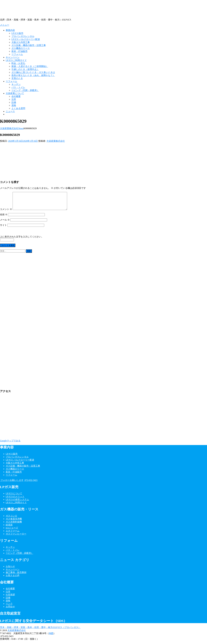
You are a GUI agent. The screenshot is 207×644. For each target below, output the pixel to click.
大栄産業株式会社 (56, 141)
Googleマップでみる (10, 444)
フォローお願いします (12, 484)
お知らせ (10, 570)
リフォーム (17, 54)
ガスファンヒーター (16, 537)
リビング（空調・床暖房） (25, 90)
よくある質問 (18, 108)
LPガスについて (14, 497)
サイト (3, 229)
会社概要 (16, 96)
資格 (14, 105)
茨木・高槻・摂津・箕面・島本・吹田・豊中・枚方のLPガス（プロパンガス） (40, 631)
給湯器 (9, 528)
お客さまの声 (13, 579)
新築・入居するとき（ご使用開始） (30, 66)
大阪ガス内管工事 (21, 42)
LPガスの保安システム (17, 503)
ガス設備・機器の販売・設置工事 (29, 45)
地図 (51, 637)
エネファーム (13, 534)
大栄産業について (15, 93)
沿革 (14, 99)
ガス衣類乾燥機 (14, 525)
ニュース (10, 111)
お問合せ (10, 610)
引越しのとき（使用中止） (25, 69)
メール (5, 223)
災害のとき (17, 78)
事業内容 (10, 30)
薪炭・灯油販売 (19, 51)
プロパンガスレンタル (23, 36)
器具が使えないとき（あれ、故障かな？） (33, 75)
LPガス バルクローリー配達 (26, 39)
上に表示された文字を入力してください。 (22, 240)
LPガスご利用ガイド (16, 60)
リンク (9, 607)
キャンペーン (13, 57)
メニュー (5, 25)
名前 (4, 218)
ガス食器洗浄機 (14, 522)
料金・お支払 (18, 63)
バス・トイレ (18, 87)
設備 (14, 102)
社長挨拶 (10, 598)
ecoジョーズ (12, 531)
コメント (6, 213)
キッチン (16, 84)
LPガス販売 (17, 33)
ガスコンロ (11, 519)
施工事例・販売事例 (16, 576)
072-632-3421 (31, 484)
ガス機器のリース (21, 48)
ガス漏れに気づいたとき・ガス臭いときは (33, 72)
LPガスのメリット (15, 500)
